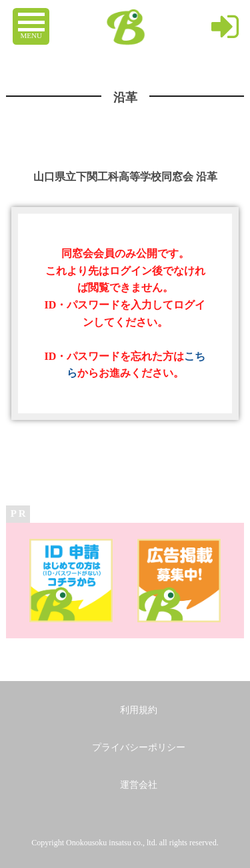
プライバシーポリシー (139, 747)
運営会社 (139, 785)
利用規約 (139, 710)
